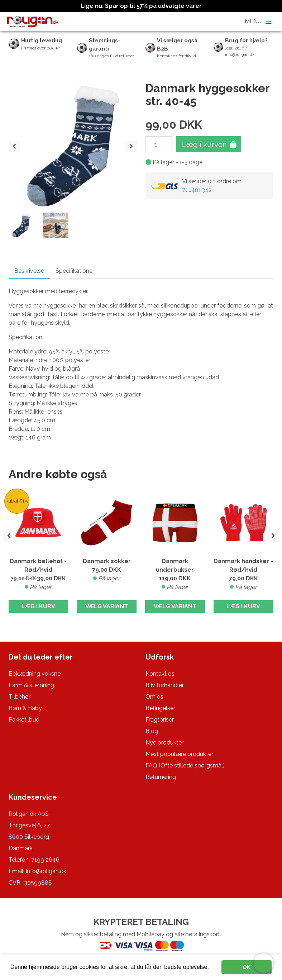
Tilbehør (20, 697)
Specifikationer (75, 271)
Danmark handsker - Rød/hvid (243, 575)
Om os (154, 697)
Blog (152, 731)
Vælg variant (107, 606)
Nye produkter (164, 743)
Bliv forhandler (165, 685)
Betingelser (160, 708)
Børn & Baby (25, 708)
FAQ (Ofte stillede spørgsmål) (185, 765)
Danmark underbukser (175, 575)
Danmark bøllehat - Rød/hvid (39, 575)
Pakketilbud (24, 720)
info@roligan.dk (46, 871)
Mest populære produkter (179, 754)
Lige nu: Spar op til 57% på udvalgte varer (141, 6)
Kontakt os (160, 674)
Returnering (161, 777)
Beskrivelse (29, 271)
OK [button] (247, 967)
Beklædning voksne (35, 674)
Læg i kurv (38, 606)
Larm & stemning (31, 685)
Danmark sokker (107, 570)
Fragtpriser (160, 720)
